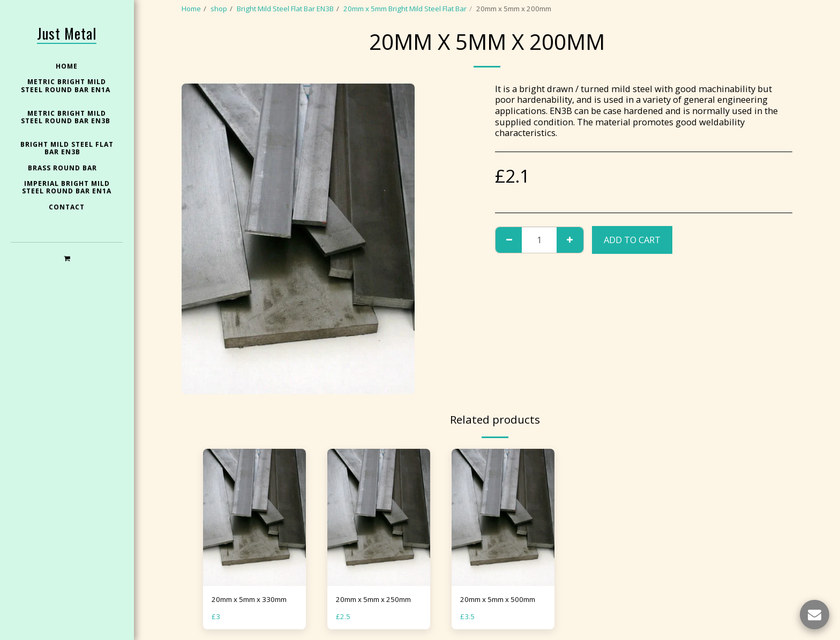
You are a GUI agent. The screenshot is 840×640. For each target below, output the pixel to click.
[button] (67, 258)
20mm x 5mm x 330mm (249, 599)
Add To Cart (632, 240)
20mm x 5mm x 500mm (498, 599)
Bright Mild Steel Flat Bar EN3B (285, 9)
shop (219, 9)
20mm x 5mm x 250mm (373, 599)
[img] (254, 517)
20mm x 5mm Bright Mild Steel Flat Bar (405, 9)
